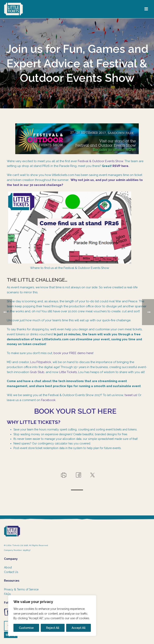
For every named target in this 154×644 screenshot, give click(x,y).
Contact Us (11, 572)
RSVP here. (121, 166)
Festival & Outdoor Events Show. (101, 161)
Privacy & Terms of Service (21, 589)
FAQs (7, 594)
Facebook (48, 400)
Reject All (53, 628)
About (8, 567)
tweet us (131, 395)
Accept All (79, 628)
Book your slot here (77, 411)
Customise (26, 628)
